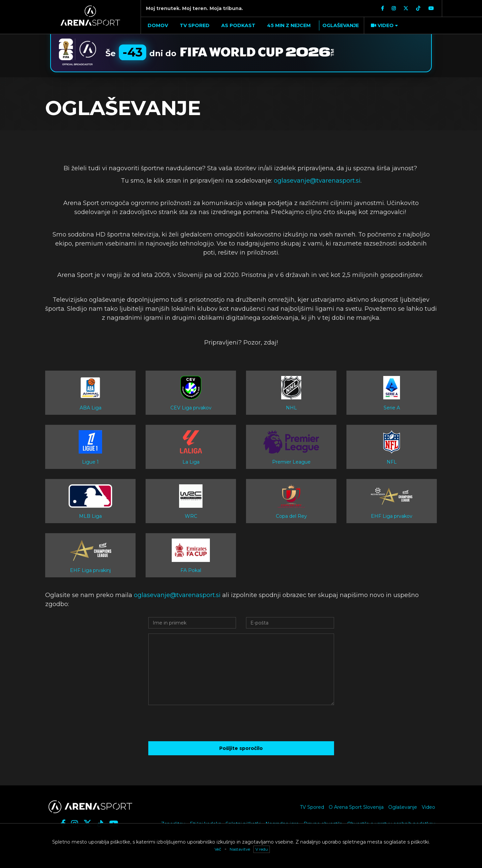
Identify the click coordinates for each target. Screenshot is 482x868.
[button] (384, 25)
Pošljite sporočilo (241, 748)
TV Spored (312, 807)
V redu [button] (262, 849)
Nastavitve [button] (240, 849)
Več (218, 849)
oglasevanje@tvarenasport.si (316, 181)
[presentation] (241, 723)
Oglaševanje (403, 807)
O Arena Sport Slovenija (356, 807)
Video (428, 807)
